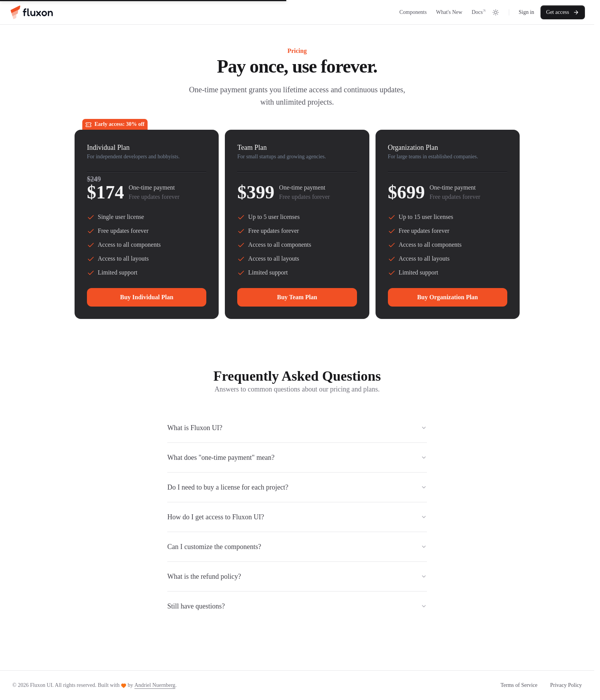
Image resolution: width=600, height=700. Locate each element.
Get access (563, 12)
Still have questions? (297, 606)
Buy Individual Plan (147, 297)
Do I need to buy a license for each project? (297, 487)
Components (413, 12)
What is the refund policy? (297, 576)
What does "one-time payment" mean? (297, 458)
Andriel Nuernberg (155, 685)
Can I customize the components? (297, 547)
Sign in (526, 12)
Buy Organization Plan (448, 297)
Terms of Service (519, 685)
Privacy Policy (566, 685)
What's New (449, 12)
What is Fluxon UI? (297, 428)
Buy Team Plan (297, 297)
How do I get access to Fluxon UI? (297, 517)
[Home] (31, 12)
